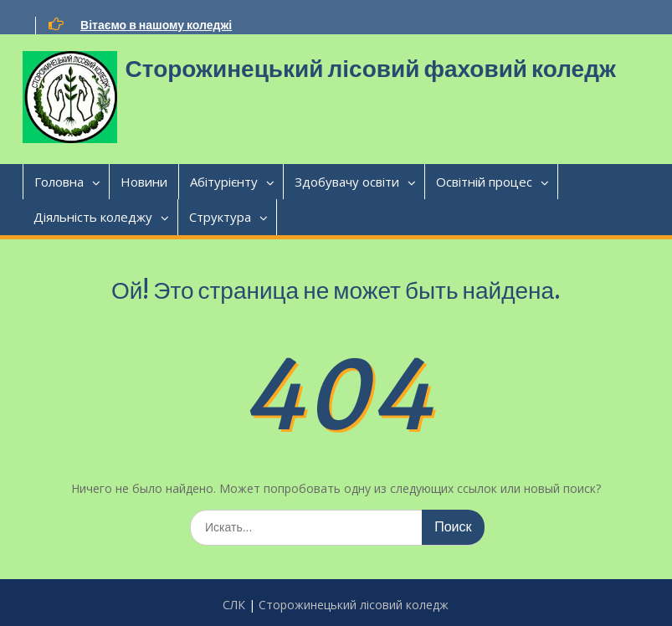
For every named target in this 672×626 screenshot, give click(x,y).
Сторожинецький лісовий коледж (354, 605)
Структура (220, 217)
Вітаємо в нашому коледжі (156, 25)
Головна (59, 182)
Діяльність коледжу (93, 217)
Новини (144, 182)
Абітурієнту (224, 182)
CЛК (234, 605)
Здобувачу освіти (347, 182)
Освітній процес (484, 182)
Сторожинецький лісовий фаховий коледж (371, 69)
